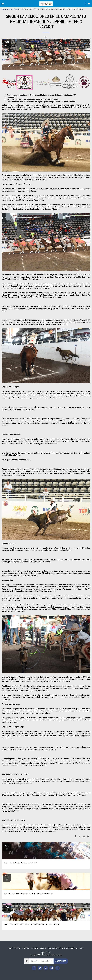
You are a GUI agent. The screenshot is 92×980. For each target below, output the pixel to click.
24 (7, 877)
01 (7, 847)
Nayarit (17, 9)
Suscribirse (61, 961)
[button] (3, 4)
